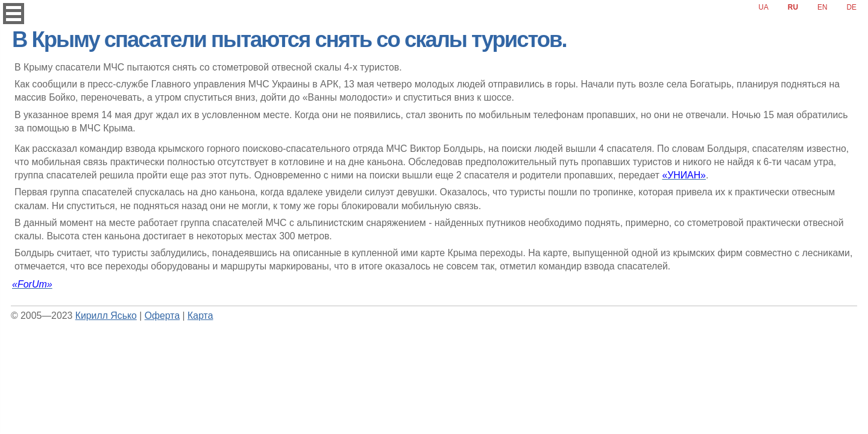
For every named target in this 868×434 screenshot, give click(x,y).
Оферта (162, 316)
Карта (200, 316)
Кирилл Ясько (106, 316)
